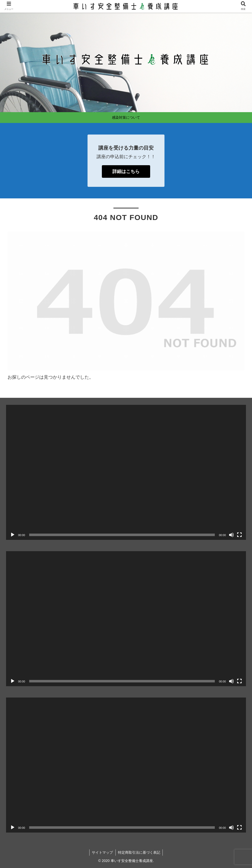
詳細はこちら (126, 171)
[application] (126, 472)
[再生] (13, 535)
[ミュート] (231, 535)
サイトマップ (102, 852)
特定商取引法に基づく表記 (139, 852)
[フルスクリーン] (239, 535)
